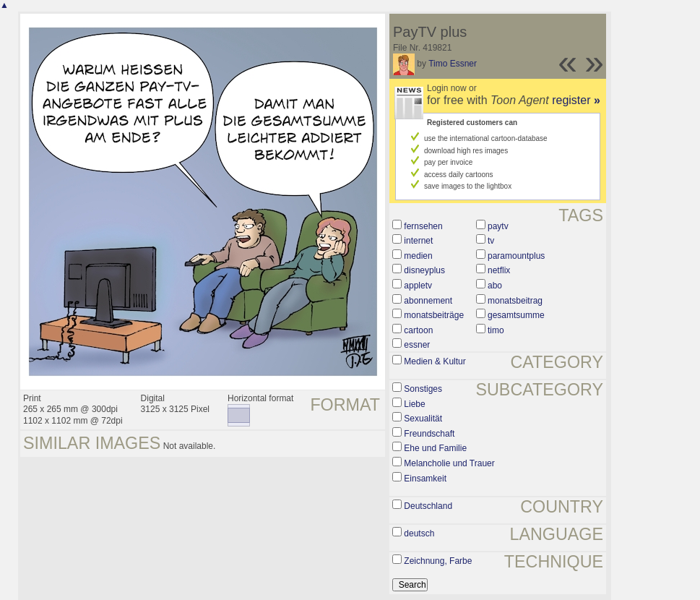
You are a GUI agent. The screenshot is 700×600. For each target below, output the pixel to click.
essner (417, 345)
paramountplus (516, 256)
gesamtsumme (516, 315)
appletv (418, 286)
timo (496, 330)
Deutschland (428, 506)
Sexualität (423, 419)
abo (495, 286)
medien (418, 256)
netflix (499, 270)
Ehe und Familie (435, 448)
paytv (498, 226)
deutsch (419, 533)
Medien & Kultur (435, 361)
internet (418, 241)
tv (491, 241)
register (576, 100)
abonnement (428, 301)
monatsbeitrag (515, 301)
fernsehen (423, 226)
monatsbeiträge (434, 315)
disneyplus (424, 270)
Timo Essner (453, 64)
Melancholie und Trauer (449, 463)
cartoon (418, 330)
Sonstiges (423, 389)
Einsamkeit (425, 479)
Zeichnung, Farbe (438, 561)
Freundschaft (429, 434)
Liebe (414, 404)
